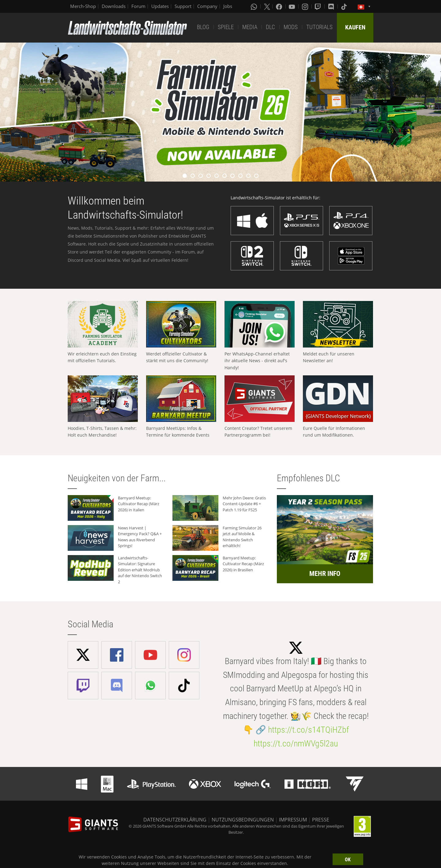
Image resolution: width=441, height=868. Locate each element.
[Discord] (332, 6)
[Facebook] (280, 6)
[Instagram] (306, 6)
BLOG (203, 27)
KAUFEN (355, 27)
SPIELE (226, 27)
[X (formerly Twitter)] (267, 6)
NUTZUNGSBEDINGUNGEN (243, 820)
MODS (291, 27)
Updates (160, 6)
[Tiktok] (345, 6)
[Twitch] (318, 6)
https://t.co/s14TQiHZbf (308, 730)
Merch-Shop (83, 6)
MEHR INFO (325, 574)
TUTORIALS (319, 27)
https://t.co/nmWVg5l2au (296, 744)
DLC (270, 27)
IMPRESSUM (293, 820)
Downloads (114, 6)
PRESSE (321, 820)
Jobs (228, 6)
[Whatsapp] (254, 6)
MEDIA (250, 27)
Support (183, 6)
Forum (138, 6)
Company (207, 6)
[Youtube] (292, 6)
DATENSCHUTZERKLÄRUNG (175, 820)
